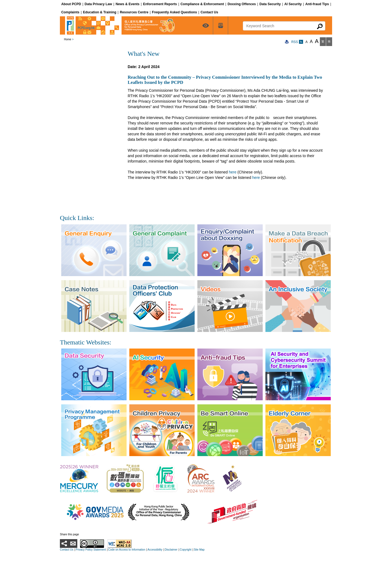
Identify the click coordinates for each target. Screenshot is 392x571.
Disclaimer (171, 550)
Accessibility (155, 550)
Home (68, 39)
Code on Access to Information (127, 550)
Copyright (186, 550)
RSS (297, 42)
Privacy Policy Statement (91, 550)
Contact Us (67, 550)
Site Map (199, 550)
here (232, 172)
